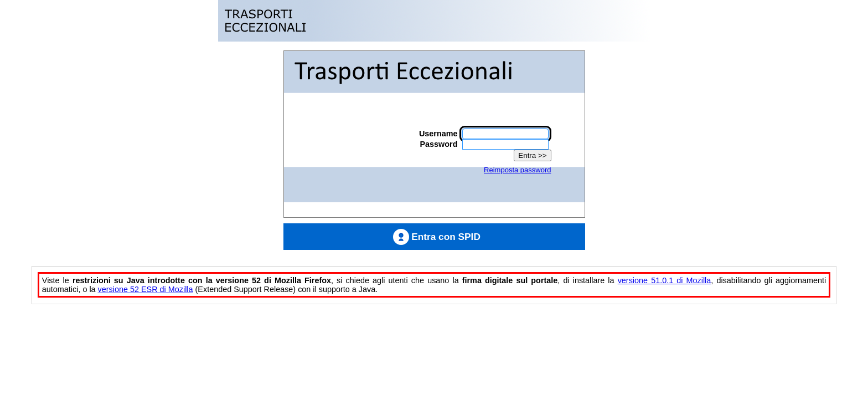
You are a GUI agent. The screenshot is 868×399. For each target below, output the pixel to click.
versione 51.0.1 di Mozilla (665, 280)
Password (439, 144)
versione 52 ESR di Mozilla (146, 289)
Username (438, 134)
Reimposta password (517, 170)
